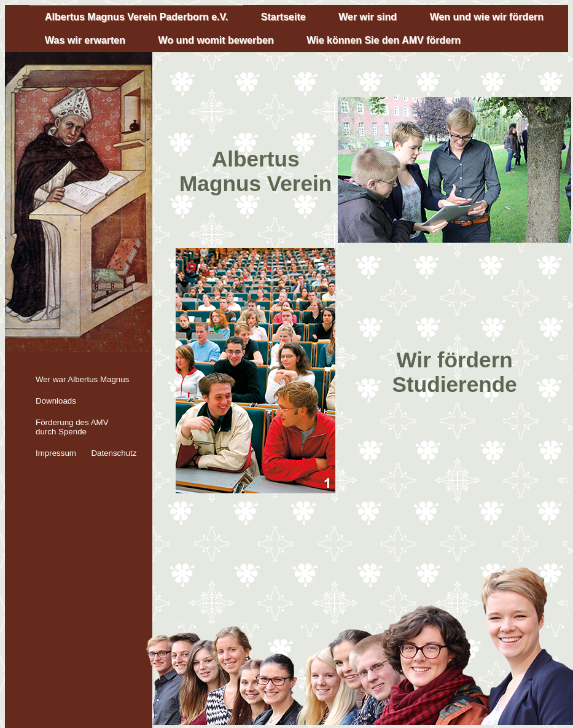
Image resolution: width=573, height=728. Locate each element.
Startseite (283, 17)
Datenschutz (114, 453)
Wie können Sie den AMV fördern (384, 40)
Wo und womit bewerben (216, 40)
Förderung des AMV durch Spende (72, 427)
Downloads (56, 401)
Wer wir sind (368, 17)
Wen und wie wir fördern (487, 17)
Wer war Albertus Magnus (82, 379)
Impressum (56, 453)
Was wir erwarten (85, 40)
